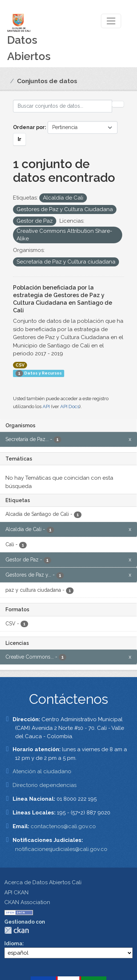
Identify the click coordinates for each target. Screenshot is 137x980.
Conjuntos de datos (47, 81)
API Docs (70, 406)
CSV (20, 365)
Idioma (13, 943)
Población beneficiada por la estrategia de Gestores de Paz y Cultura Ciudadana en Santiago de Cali (63, 299)
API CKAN (16, 893)
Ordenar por (29, 127)
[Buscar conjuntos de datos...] (63, 106)
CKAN (17, 930)
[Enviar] (118, 104)
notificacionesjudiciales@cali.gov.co (61, 849)
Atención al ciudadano (42, 771)
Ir (19, 139)
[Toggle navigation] (111, 21)
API (46, 406)
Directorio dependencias (45, 785)
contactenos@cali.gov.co (63, 826)
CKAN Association (27, 902)
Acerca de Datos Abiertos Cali (43, 882)
